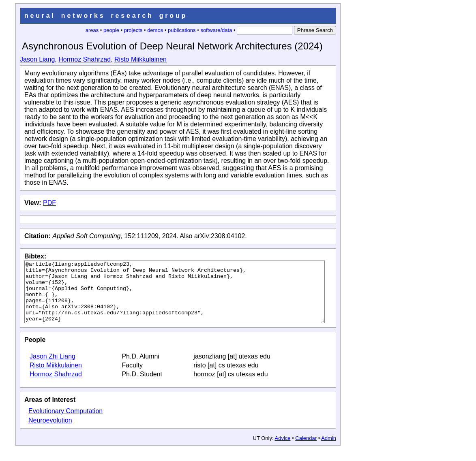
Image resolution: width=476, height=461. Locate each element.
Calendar (306, 450)
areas (92, 30)
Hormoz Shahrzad (85, 59)
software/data (216, 30)
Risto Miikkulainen (140, 59)
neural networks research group (106, 16)
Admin (329, 450)
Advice (283, 450)
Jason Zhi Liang (53, 368)
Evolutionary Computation (65, 423)
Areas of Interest (50, 412)
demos (155, 30)
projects (133, 30)
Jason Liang (37, 59)
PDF (49, 203)
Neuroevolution (50, 432)
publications (182, 30)
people (111, 30)
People (35, 352)
